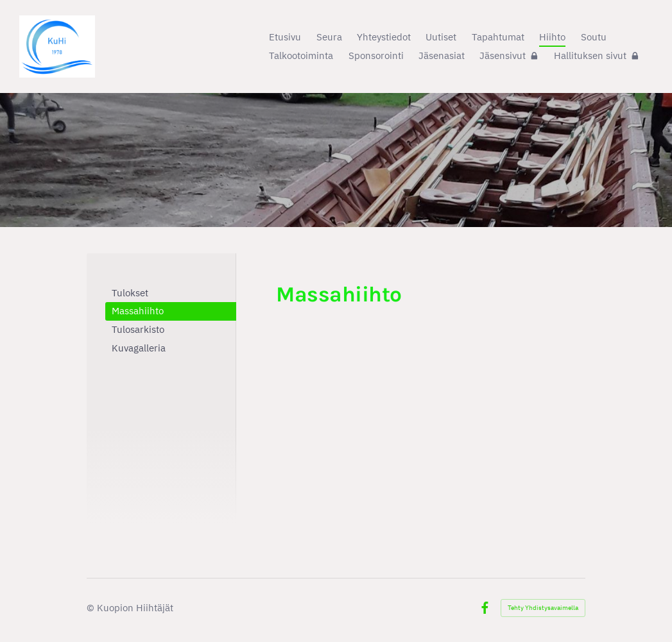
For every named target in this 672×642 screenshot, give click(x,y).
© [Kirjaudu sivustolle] (92, 608)
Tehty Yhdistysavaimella (543, 608)
